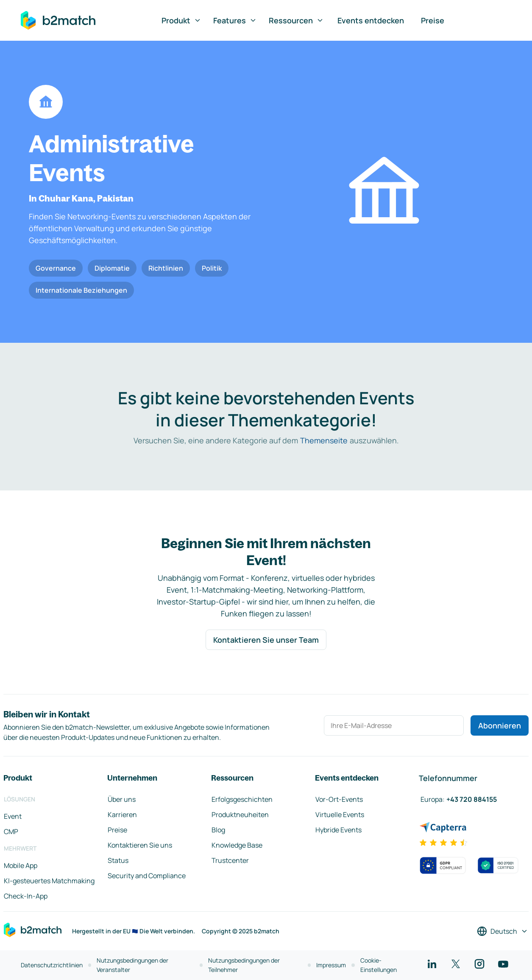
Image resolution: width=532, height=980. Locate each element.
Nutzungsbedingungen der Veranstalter (132, 965)
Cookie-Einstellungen (379, 965)
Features (235, 20)
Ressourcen (296, 20)
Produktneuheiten (240, 815)
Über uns (122, 799)
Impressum (331, 965)
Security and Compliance (147, 876)
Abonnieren (500, 725)
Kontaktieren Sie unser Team (266, 640)
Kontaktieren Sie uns (140, 845)
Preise (433, 20)
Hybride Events (338, 830)
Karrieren (122, 815)
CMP (11, 832)
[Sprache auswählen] (503, 931)
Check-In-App (26, 896)
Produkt (181, 20)
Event (13, 816)
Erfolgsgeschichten (242, 799)
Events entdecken (371, 20)
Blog (218, 830)
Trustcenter (230, 860)
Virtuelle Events (340, 815)
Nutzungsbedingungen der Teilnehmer (244, 965)
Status (118, 860)
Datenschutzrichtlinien (52, 965)
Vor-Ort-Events (339, 799)
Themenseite (324, 440)
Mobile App (21, 865)
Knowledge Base (237, 845)
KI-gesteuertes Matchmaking (49, 881)
